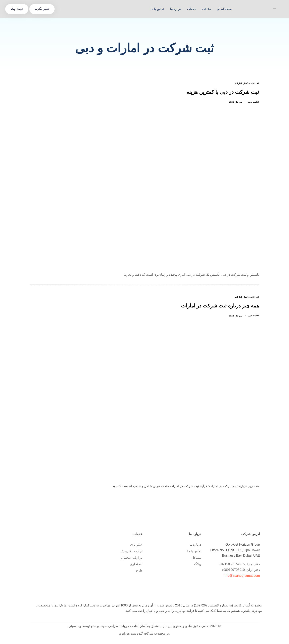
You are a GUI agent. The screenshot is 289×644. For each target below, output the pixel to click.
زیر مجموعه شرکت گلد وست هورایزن (144, 634)
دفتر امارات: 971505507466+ (240, 565)
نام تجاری (136, 565)
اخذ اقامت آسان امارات (247, 83)
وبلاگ (198, 565)
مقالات (206, 9)
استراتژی (136, 546)
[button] (273, 9)
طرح (139, 572)
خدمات (191, 9)
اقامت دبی (254, 103)
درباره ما (176, 9)
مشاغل (196, 559)
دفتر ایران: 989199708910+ (241, 571)
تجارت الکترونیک (132, 552)
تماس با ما (157, 9)
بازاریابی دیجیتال (132, 559)
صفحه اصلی (225, 9)
